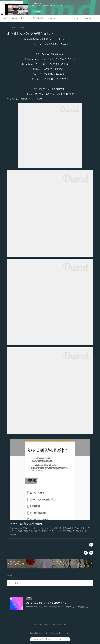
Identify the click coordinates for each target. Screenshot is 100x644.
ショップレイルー (73, 18)
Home (5, 18)
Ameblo (88, 18)
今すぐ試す (37, 11)
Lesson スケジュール (56, 18)
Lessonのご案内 (18, 18)
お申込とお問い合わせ (37, 18)
